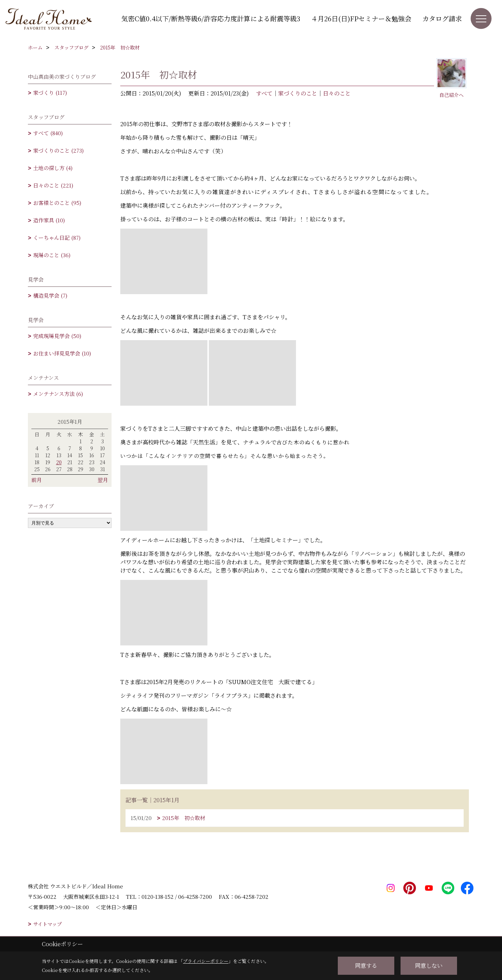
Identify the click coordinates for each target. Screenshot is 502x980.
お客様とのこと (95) (57, 203)
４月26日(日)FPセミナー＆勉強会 (361, 18)
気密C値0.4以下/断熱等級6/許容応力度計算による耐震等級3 (211, 18)
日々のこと (337, 93)
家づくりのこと (298, 93)
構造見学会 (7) (50, 295)
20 (59, 462)
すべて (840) (48, 133)
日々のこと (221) (53, 185)
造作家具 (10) (49, 220)
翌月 (103, 480)
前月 (37, 480)
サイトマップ (47, 924)
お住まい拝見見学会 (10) (62, 353)
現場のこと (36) (52, 255)
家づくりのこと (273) (58, 150)
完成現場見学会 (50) (57, 336)
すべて (264, 93)
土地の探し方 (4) (53, 168)
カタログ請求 (442, 18)
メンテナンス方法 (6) (58, 394)
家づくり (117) (50, 93)
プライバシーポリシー (206, 961)
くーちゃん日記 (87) (57, 238)
